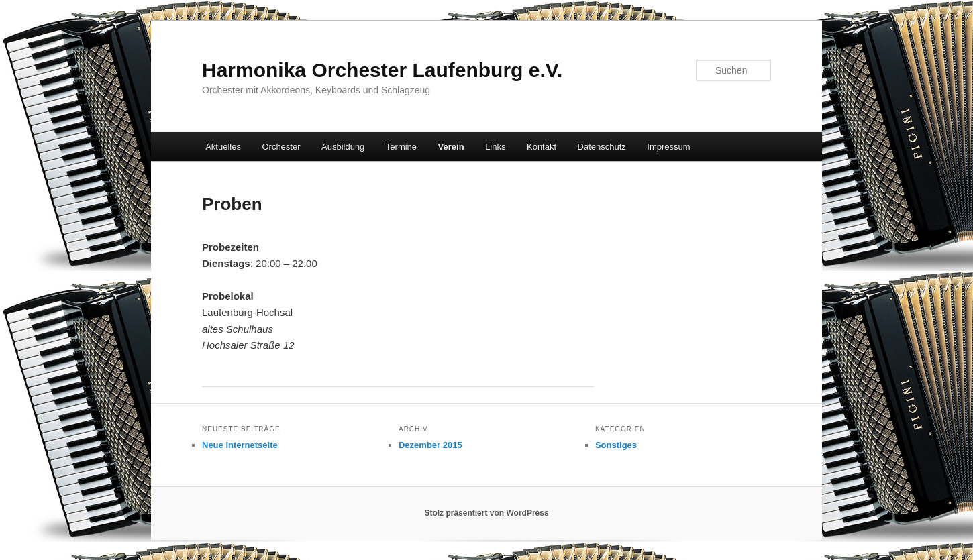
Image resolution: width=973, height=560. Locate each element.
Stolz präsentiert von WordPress (486, 513)
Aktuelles (223, 147)
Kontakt (542, 147)
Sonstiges (616, 445)
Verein (451, 147)
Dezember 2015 (430, 445)
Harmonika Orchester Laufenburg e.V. (382, 70)
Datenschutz (602, 147)
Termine (401, 147)
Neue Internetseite (240, 445)
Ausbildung (343, 147)
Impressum (668, 147)
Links (495, 147)
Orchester (281, 147)
